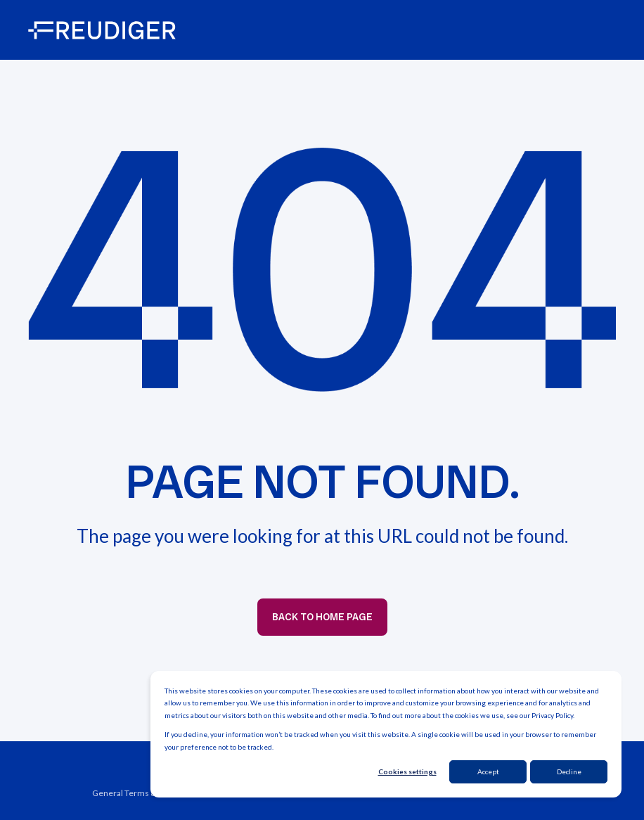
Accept (488, 771)
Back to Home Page (322, 617)
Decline (569, 771)
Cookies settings (407, 771)
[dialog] (386, 735)
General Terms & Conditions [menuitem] (146, 793)
